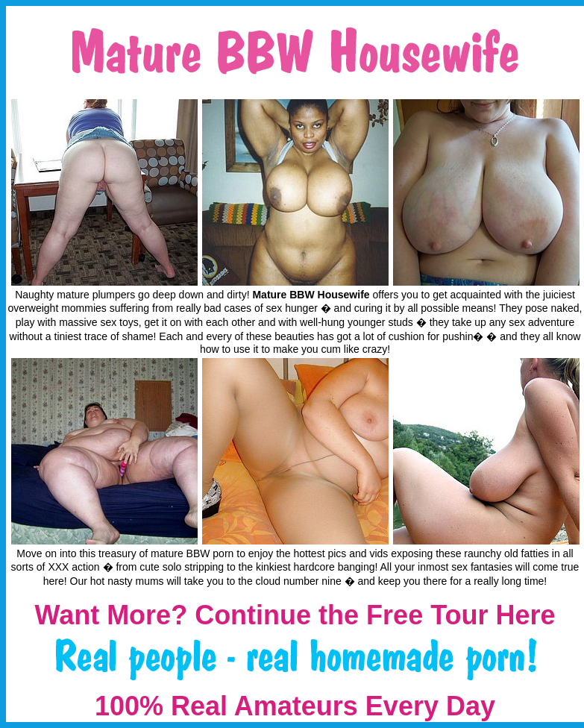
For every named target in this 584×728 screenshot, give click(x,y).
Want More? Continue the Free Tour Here (295, 615)
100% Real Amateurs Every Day (295, 706)
